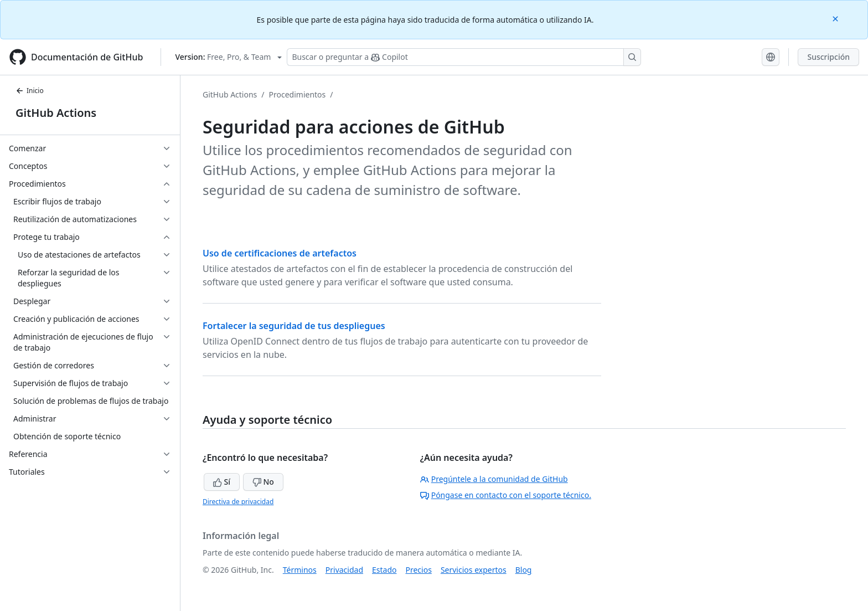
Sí (222, 482)
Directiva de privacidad (238, 502)
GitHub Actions (56, 113)
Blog (524, 570)
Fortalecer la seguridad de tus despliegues (294, 326)
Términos (300, 570)
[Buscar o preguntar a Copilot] (464, 57)
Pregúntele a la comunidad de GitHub (494, 479)
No (263, 482)
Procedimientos (298, 94)
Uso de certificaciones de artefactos (280, 253)
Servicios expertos (474, 570)
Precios (419, 570)
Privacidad (344, 570)
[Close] (836, 18)
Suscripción (828, 57)
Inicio (30, 91)
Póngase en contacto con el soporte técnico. (506, 495)
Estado (384, 570)
